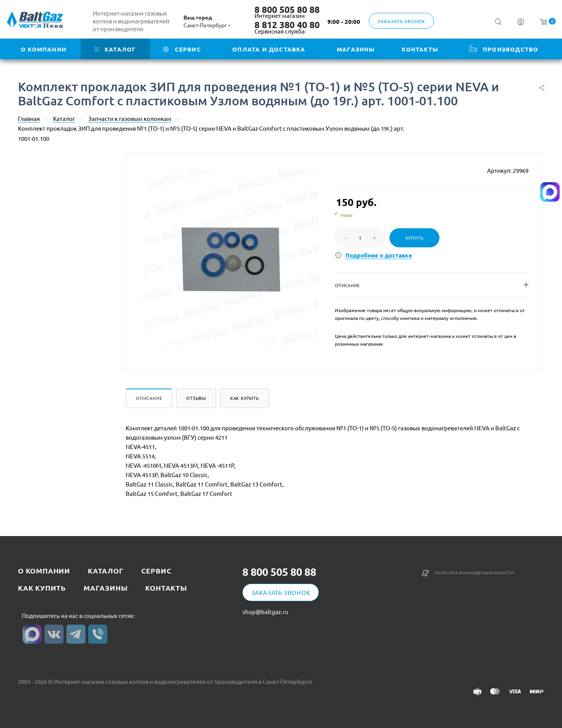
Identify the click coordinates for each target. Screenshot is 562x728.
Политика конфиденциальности (474, 573)
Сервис (157, 571)
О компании (44, 571)
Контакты (166, 588)
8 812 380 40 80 (287, 25)
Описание (149, 398)
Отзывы (196, 398)
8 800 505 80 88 (287, 10)
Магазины (106, 588)
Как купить (245, 398)
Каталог (106, 571)
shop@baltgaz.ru (265, 612)
